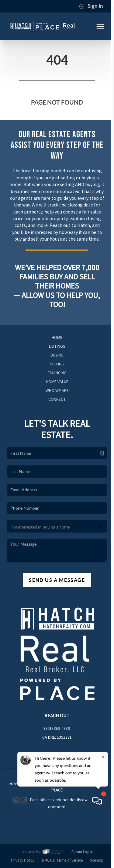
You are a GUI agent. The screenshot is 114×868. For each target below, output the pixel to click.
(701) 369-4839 (57, 729)
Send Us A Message (57, 580)
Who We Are (57, 391)
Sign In (91, 6)
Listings (57, 346)
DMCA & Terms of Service (62, 860)
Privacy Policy (23, 860)
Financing (57, 373)
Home (57, 338)
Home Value (57, 382)
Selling (57, 364)
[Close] (103, 807)
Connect (57, 400)
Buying (57, 355)
